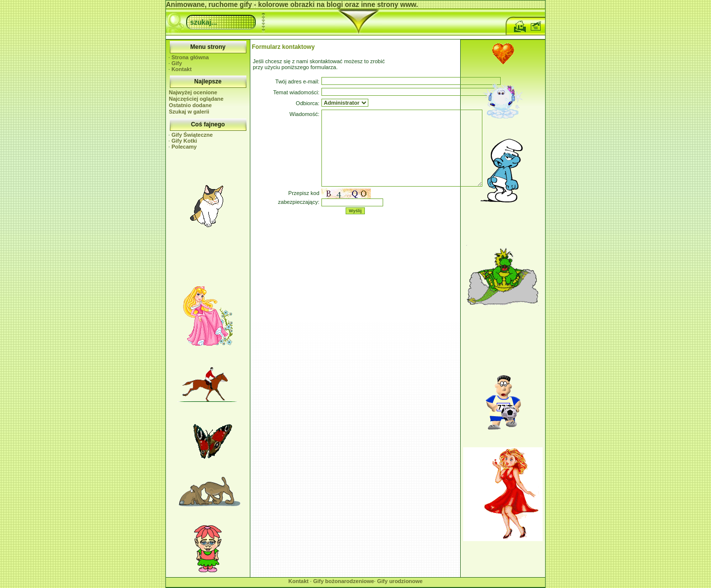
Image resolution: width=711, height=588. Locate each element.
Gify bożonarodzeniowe (343, 581)
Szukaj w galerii (189, 112)
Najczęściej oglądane (196, 99)
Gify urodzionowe (400, 581)
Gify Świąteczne (192, 135)
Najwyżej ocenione (193, 92)
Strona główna (190, 57)
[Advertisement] (208, 258)
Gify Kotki (184, 141)
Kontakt (181, 69)
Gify (177, 63)
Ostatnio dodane (190, 105)
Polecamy (184, 147)
